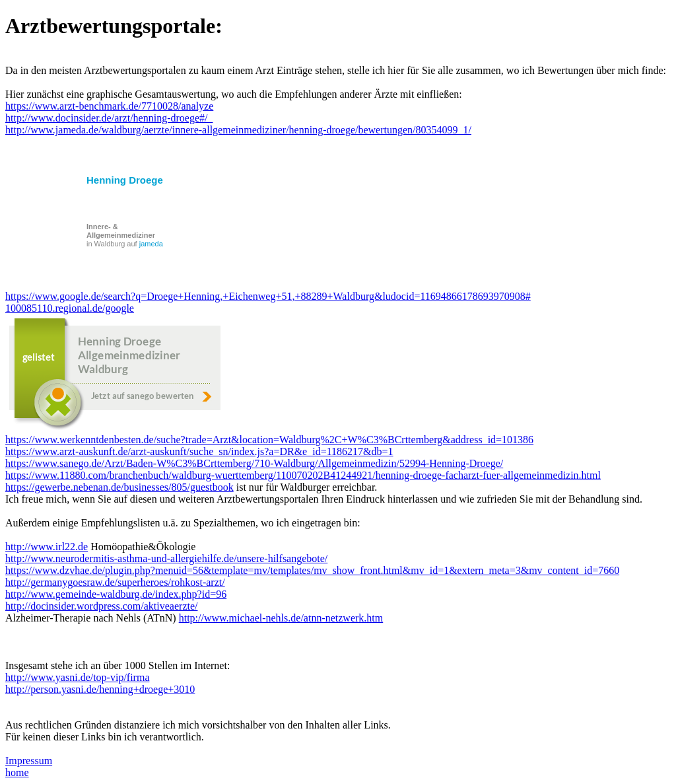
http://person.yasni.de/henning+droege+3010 (100, 689)
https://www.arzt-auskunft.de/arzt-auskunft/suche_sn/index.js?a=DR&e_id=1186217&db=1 (199, 451)
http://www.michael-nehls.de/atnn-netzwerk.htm (281, 618)
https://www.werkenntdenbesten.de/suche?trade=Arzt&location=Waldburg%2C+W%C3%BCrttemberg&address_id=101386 (269, 440)
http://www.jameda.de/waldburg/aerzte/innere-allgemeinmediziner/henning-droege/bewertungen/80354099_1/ (238, 130)
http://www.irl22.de (47, 547)
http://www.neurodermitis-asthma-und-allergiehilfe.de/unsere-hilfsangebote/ (166, 558)
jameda (151, 244)
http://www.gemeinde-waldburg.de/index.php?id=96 (116, 594)
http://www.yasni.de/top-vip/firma (77, 677)
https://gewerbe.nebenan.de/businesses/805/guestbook (119, 487)
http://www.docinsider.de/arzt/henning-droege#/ (109, 118)
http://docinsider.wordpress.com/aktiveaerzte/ (101, 606)
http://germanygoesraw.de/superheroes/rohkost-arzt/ (115, 582)
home (17, 772)
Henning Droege (125, 180)
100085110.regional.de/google (70, 308)
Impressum (29, 761)
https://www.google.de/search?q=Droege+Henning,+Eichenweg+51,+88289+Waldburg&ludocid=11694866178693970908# (268, 296)
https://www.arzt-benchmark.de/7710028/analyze (109, 106)
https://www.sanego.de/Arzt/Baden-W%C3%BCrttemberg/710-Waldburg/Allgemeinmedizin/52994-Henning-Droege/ (254, 463)
